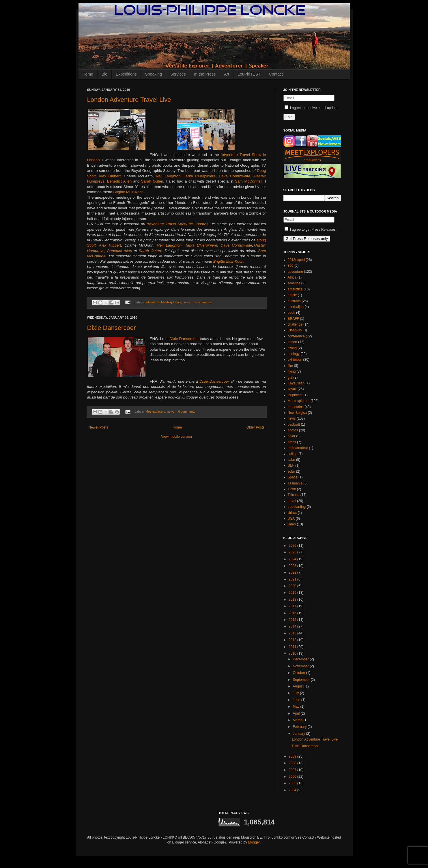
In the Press (205, 74)
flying (292, 371)
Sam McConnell (249, 181)
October (299, 673)
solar (291, 471)
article (292, 295)
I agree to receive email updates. (312, 108)
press (292, 442)
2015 (293, 620)
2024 (293, 559)
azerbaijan (296, 307)
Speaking (153, 74)
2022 (293, 572)
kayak (292, 389)
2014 (293, 626)
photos (293, 430)
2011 (293, 647)
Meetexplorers (171, 302)
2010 (293, 653)
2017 (293, 606)
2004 (293, 790)
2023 (293, 566)
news (186, 302)
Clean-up (295, 330)
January (299, 734)
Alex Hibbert (110, 176)
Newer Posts (98, 427)
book (291, 313)
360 (291, 266)
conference (296, 336)
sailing (293, 454)
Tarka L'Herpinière (200, 176)
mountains (296, 407)
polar (292, 436)
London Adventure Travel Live (129, 100)
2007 (293, 770)
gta (290, 377)
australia (294, 301)
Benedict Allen (119, 181)
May (296, 707)
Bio (104, 74)
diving (292, 348)
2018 (293, 600)
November (301, 666)
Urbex (292, 513)
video (292, 524)
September (302, 680)
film (290, 366)
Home (88, 74)
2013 (293, 633)
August (299, 686)
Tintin (292, 489)
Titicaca (294, 495)
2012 (293, 640)
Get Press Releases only (307, 239)
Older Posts (256, 427)
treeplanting (297, 507)
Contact (276, 74)
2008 (293, 763)
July (296, 693)
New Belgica (297, 413)
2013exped (296, 260)
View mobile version (176, 437)
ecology (294, 354)
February (300, 727)
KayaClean (296, 383)
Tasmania (295, 483)
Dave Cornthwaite (234, 176)
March (298, 720)
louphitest (295, 395)
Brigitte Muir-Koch (128, 192)
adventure (152, 302)
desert (293, 342)
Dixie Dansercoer (112, 328)
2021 (293, 579)
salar (291, 460)
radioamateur (298, 448)
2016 (293, 613)
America (294, 283)
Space (293, 477)
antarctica (295, 289)
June (297, 700)
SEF (291, 465)
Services (178, 74)
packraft (294, 424)
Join (289, 117)
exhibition (295, 360)
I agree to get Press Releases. (311, 230)
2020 (293, 586)
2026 (293, 546)
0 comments (202, 302)
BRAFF (293, 319)
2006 (293, 777)
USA (291, 518)
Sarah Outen (152, 181)
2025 (293, 552)
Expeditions (126, 74)
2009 (293, 756)
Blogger (254, 842)
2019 (293, 593)
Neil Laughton (168, 176)
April (297, 713)
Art (227, 74)
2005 (293, 783)
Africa (292, 277)
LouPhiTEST (249, 74)
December (301, 659)
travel (292, 501)
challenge (295, 324)
